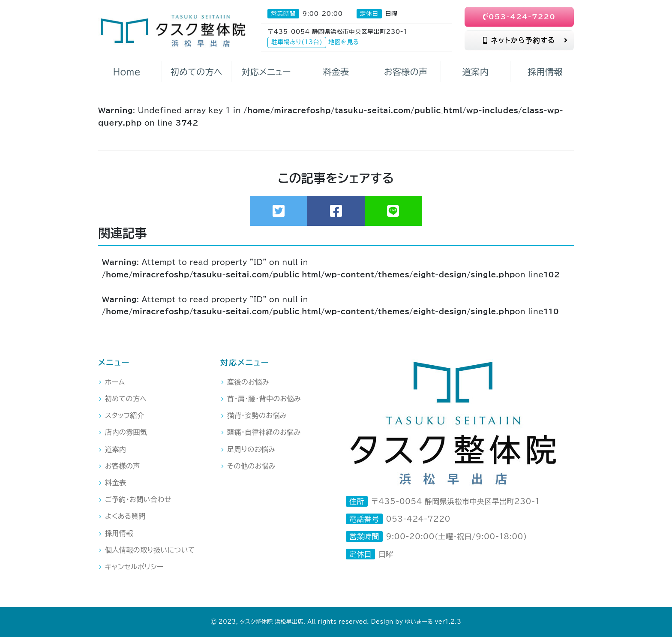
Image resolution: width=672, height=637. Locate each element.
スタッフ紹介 (124, 415)
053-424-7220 (519, 17)
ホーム (115, 382)
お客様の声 (123, 466)
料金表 (115, 483)
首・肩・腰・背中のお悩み (264, 399)
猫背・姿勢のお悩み (257, 415)
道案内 (115, 449)
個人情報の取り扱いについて (150, 550)
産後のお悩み (248, 382)
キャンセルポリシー (134, 567)
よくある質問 (125, 516)
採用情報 (119, 533)
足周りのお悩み (251, 449)
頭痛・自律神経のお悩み (264, 432)
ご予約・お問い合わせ (138, 499)
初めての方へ (126, 399)
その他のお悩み (251, 466)
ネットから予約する (525, 40)
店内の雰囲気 (126, 432)
